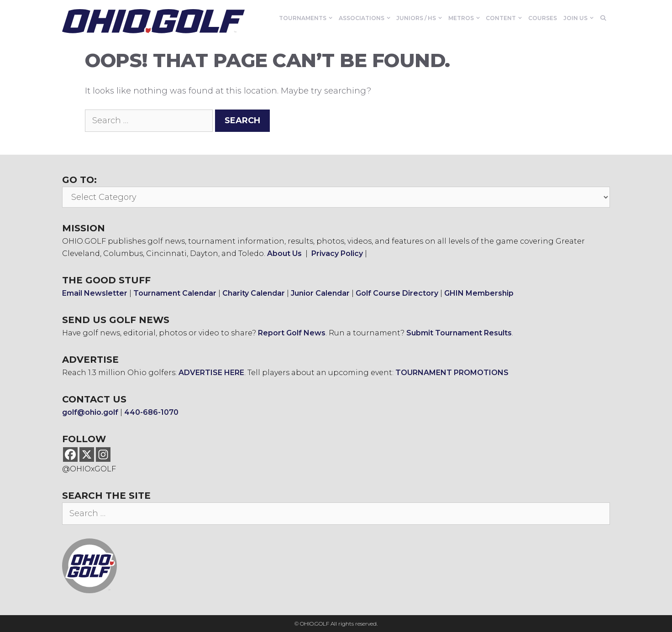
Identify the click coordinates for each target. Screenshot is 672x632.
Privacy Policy (337, 253)
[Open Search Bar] (603, 18)
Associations (366, 18)
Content (505, 18)
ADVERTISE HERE (211, 373)
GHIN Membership (479, 293)
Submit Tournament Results (459, 333)
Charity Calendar (254, 293)
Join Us (580, 18)
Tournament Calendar (175, 293)
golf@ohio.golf (90, 412)
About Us (284, 253)
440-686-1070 (151, 412)
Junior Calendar (320, 293)
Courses (543, 18)
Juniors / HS (421, 18)
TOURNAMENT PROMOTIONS (452, 373)
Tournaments (307, 18)
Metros (466, 18)
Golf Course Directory (397, 293)
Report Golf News (292, 333)
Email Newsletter (95, 293)
